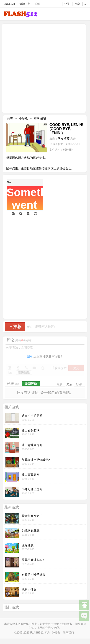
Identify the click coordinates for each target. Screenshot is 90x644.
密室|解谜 (40, 119)
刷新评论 (31, 384)
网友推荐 (64, 139)
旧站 (37, 4)
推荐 (16, 327)
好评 (79, 384)
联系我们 (68, 633)
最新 (60, 384)
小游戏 (23, 119)
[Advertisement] (43, 68)
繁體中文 (25, 4)
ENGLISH (9, 4)
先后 (69, 384)
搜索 (77, 4)
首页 (10, 119)
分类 (67, 4)
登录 (30, 356)
